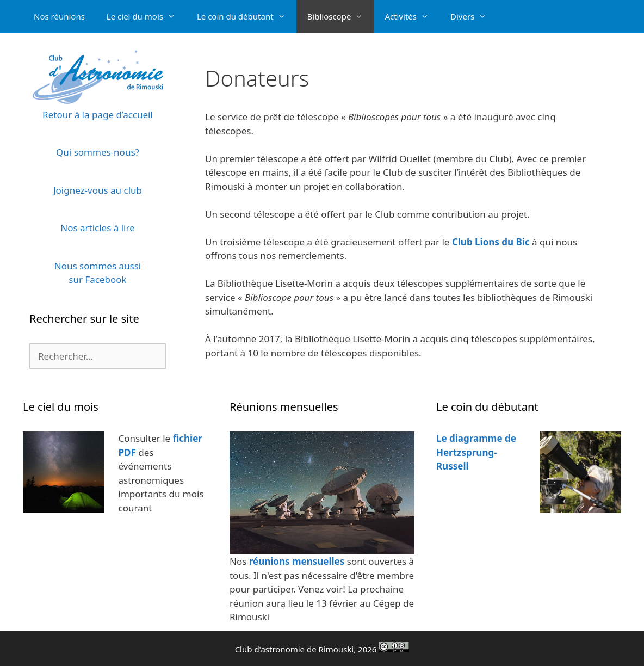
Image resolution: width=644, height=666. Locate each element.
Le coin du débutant (247, 16)
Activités (412, 16)
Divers (474, 16)
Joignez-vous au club (98, 190)
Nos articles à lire (98, 228)
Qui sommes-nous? (98, 152)
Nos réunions (59, 16)
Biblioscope (341, 16)
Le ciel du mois (146, 16)
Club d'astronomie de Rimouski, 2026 (322, 649)
